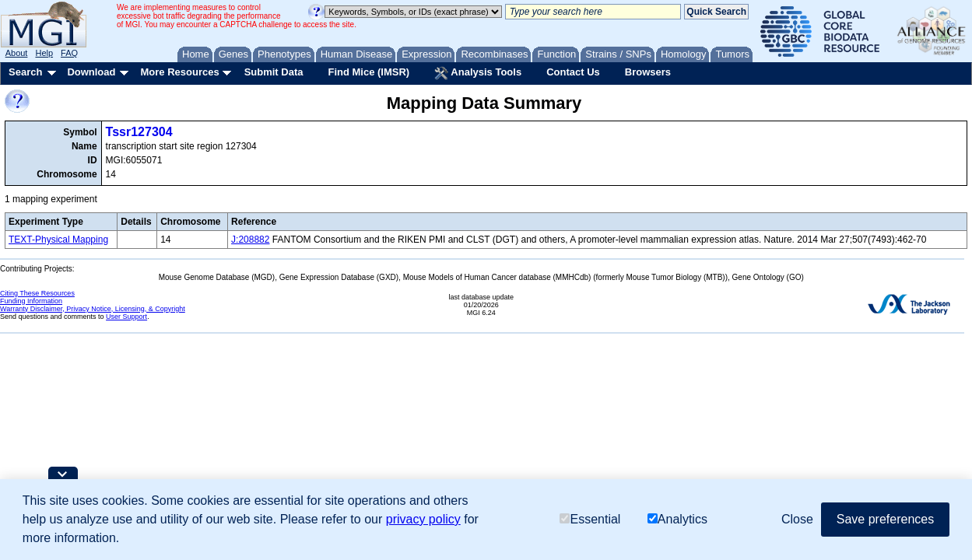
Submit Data (274, 72)
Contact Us (573, 72)
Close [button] (797, 519)
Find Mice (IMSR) (368, 72)
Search (25, 72)
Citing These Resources (37, 293)
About (17, 53)
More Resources (179, 72)
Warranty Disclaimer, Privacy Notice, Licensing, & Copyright (93, 309)
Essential (590, 519)
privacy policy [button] (423, 519)
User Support (126, 317)
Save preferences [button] (885, 519)
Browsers (648, 72)
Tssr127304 (139, 132)
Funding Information (31, 301)
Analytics (677, 519)
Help (44, 53)
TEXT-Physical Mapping (58, 240)
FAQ (69, 53)
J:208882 (250, 240)
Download (91, 72)
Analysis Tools (478, 73)
